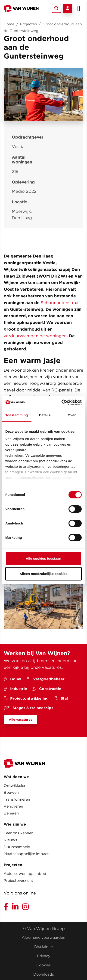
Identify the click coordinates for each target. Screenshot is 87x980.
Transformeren (17, 799)
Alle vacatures (20, 719)
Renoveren (13, 806)
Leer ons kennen (19, 833)
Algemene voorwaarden (43, 937)
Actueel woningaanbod (25, 874)
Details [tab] (45, 415)
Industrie (15, 689)
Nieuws (10, 840)
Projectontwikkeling (26, 698)
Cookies (43, 965)
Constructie (47, 689)
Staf (61, 698)
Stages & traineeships (28, 708)
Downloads (44, 974)
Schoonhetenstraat (60, 303)
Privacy (44, 956)
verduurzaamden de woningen (35, 336)
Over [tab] (72, 415)
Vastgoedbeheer (46, 679)
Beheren (11, 813)
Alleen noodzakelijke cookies (43, 574)
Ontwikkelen (15, 786)
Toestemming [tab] (17, 415)
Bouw (12, 679)
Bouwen (11, 792)
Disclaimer (44, 947)
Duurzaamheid (17, 847)
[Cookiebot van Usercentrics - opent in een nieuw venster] (62, 403)
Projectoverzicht (18, 881)
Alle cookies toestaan (43, 558)
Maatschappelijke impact (26, 854)
